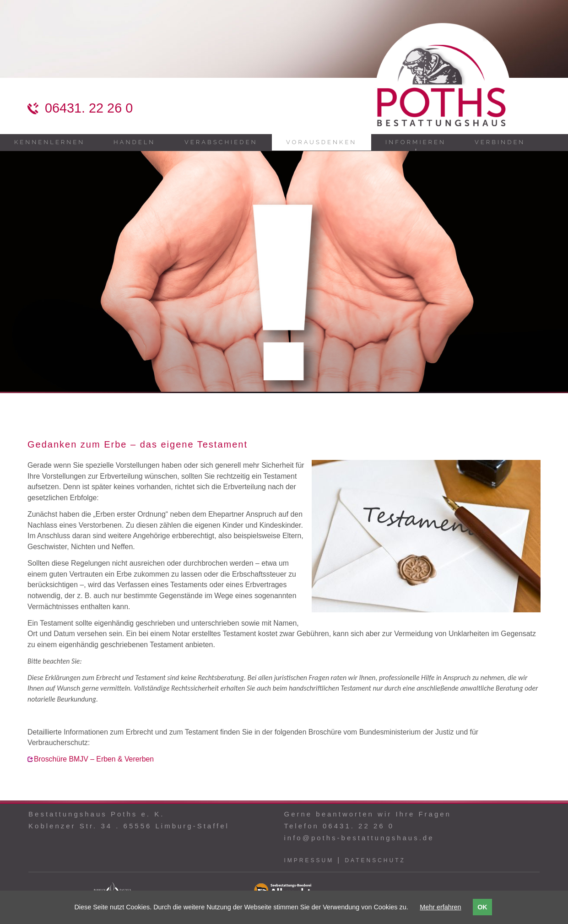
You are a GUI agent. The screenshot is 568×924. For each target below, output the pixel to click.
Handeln (134, 142)
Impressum (309, 860)
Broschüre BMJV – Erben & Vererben (94, 759)
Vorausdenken (321, 142)
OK (482, 907)
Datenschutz (375, 860)
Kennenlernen (49, 142)
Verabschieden (221, 142)
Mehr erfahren (440, 907)
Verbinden (500, 142)
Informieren (416, 142)
